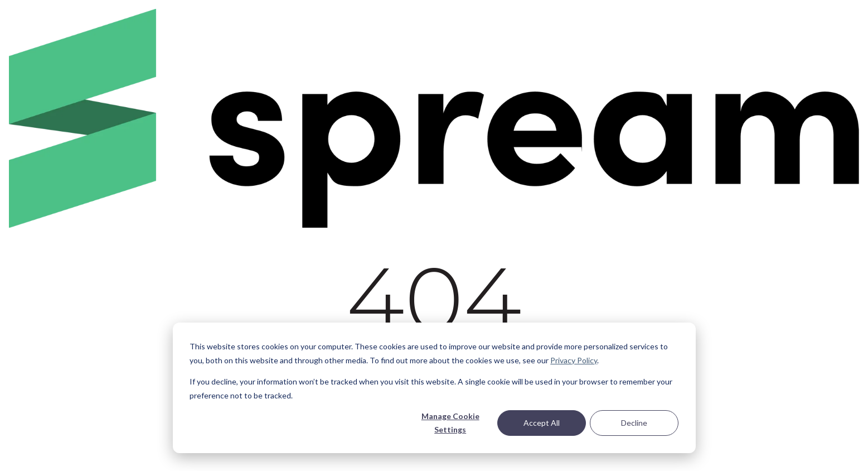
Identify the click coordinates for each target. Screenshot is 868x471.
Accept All (542, 423)
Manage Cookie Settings (450, 423)
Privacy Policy (574, 360)
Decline (634, 423)
